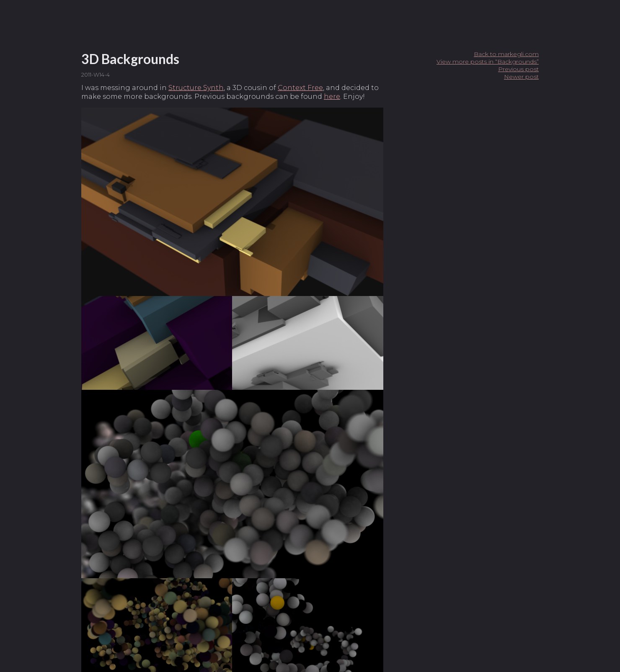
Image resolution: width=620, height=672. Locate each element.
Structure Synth (196, 88)
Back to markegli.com (506, 54)
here (332, 97)
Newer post (521, 77)
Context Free (300, 88)
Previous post (518, 69)
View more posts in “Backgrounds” (488, 62)
